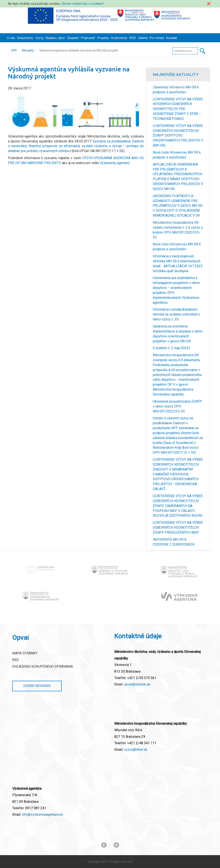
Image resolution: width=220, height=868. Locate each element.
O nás (11, 38)
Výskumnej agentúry (115, 163)
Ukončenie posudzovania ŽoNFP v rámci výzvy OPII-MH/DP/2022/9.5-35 (177, 406)
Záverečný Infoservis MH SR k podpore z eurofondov (176, 90)
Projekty (103, 38)
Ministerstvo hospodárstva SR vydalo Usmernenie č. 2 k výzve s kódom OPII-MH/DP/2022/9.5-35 (178, 230)
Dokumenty (25, 38)
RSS (15, 660)
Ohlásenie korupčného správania (43, 666)
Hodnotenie (119, 38)
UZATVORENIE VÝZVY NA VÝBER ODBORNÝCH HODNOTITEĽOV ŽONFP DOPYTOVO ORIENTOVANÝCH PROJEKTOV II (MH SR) (178, 136)
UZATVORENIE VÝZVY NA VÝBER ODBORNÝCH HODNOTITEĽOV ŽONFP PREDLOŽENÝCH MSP (178, 528)
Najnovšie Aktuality (176, 74)
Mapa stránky (25, 653)
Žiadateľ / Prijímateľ (81, 38)
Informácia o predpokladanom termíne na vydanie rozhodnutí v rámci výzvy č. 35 (176, 314)
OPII (14, 50)
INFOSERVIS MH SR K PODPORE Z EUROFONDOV (174, 542)
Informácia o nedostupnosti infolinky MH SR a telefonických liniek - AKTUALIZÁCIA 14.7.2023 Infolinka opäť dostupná (178, 264)
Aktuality (28, 50)
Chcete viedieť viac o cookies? (83, 4)
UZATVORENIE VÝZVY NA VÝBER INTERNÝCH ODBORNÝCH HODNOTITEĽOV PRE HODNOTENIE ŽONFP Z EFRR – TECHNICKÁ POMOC (178, 109)
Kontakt (172, 38)
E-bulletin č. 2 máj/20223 (171, 348)
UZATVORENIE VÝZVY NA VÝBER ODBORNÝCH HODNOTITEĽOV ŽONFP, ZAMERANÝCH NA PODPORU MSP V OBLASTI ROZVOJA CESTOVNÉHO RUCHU (178, 506)
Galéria (143, 38)
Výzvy (39, 38)
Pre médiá (157, 38)
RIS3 (133, 38)
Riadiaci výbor (55, 38)
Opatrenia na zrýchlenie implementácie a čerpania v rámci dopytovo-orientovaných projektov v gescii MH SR (178, 334)
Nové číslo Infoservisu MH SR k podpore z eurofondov (177, 155)
